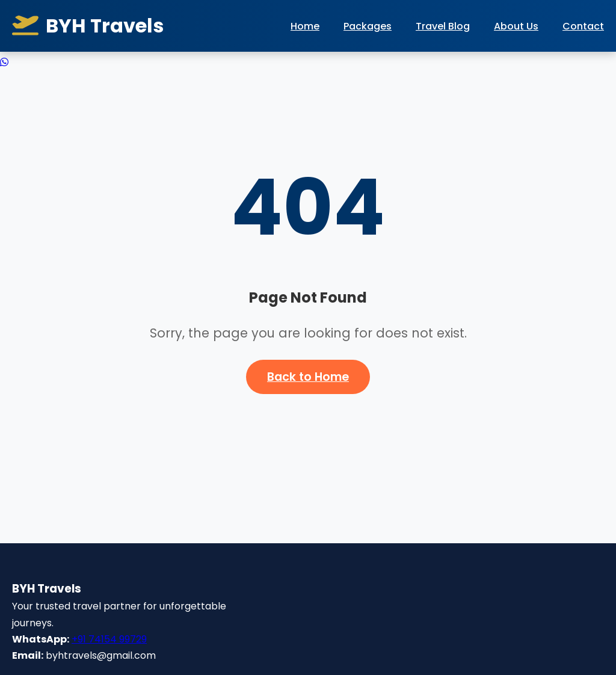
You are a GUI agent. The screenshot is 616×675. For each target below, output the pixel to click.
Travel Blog (443, 26)
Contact (583, 26)
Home (305, 26)
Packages (368, 26)
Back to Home (308, 377)
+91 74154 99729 (109, 639)
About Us (516, 26)
